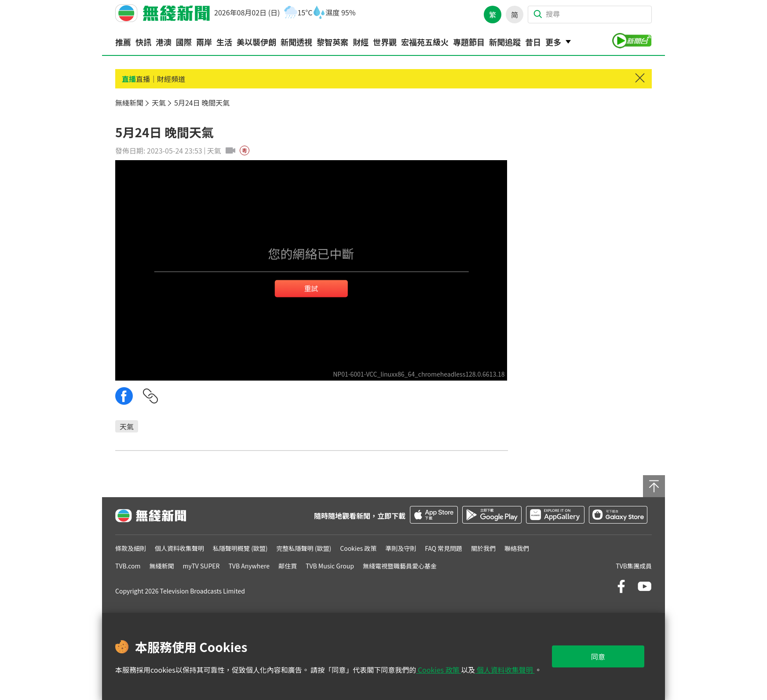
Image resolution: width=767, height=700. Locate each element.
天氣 (127, 426)
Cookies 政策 (438, 670)
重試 (311, 288)
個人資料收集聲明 (505, 670)
